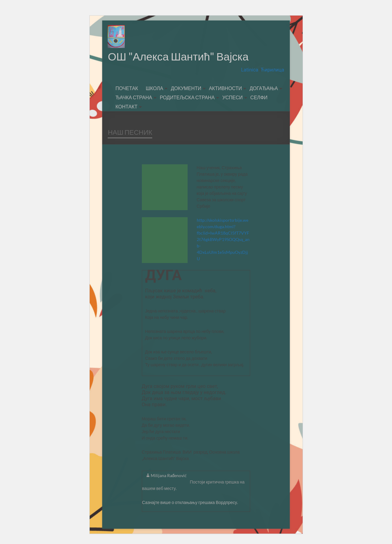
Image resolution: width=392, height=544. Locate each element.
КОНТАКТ (126, 107)
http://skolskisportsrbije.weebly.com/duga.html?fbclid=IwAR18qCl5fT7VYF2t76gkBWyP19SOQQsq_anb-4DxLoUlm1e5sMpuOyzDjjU (223, 240)
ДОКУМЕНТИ (186, 88)
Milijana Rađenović (169, 476)
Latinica (250, 70)
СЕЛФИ (259, 98)
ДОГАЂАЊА (264, 88)
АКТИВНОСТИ (225, 88)
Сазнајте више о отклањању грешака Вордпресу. (190, 503)
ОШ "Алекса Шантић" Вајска (179, 57)
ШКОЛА (155, 88)
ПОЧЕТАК (127, 88)
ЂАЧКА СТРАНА (134, 98)
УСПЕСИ (233, 98)
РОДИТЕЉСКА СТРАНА (187, 98)
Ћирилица (272, 70)
